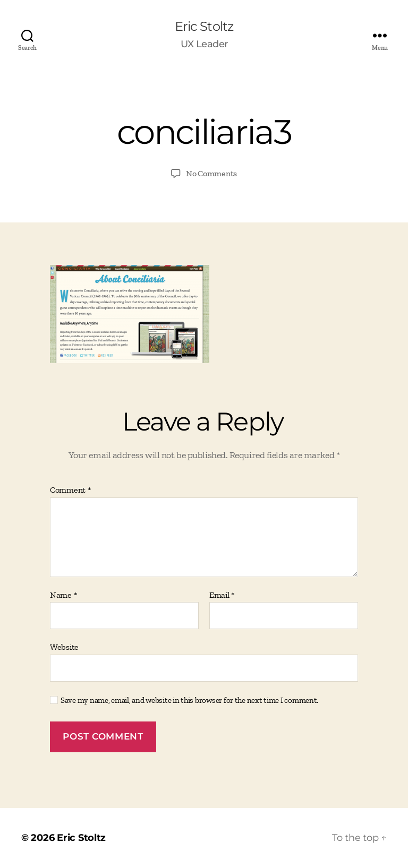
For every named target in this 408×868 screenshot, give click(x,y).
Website (64, 647)
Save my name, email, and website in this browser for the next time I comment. (189, 700)
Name (63, 595)
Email (222, 595)
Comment (71, 490)
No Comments (211, 173)
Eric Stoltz (204, 27)
